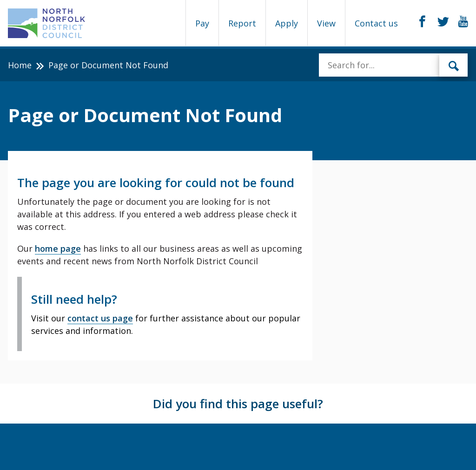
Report (242, 23)
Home (20, 65)
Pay (202, 23)
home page (58, 248)
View (326, 23)
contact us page (100, 318)
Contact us (376, 23)
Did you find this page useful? (238, 404)
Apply (287, 23)
